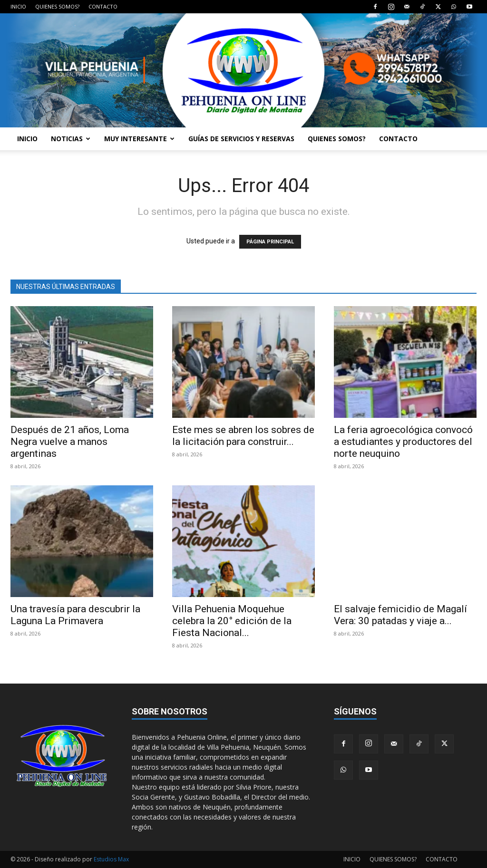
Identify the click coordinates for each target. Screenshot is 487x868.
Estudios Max (111, 859)
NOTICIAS (71, 139)
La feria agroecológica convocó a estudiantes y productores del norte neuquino (403, 442)
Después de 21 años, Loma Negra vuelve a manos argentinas (70, 442)
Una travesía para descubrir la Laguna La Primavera (75, 615)
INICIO (18, 6)
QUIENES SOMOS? (57, 6)
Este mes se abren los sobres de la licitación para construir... (243, 436)
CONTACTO (103, 6)
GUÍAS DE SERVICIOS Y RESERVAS (241, 139)
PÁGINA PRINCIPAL (270, 242)
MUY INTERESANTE (139, 139)
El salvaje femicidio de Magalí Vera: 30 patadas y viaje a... (400, 615)
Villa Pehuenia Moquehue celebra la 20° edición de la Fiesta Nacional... (232, 621)
